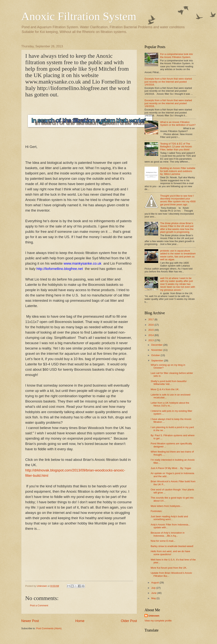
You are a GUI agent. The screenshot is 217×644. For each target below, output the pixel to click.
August (155, 583)
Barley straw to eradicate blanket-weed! (172, 546)
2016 (151, 325)
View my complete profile (158, 621)
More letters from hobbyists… (167, 506)
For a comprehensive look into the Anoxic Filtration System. (176, 55)
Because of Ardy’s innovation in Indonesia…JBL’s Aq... (168, 534)
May (154, 598)
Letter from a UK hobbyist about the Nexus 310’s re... (170, 404)
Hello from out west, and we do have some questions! (170, 553)
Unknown (154, 616)
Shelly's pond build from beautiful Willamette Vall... (169, 383)
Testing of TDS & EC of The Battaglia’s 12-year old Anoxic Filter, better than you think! (176, 147)
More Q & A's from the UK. (165, 389)
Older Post (129, 621)
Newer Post (30, 621)
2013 (151, 340)
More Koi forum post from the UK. (169, 568)
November (157, 350)
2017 (151, 319)
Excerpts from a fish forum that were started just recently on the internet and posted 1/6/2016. (168, 82)
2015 (151, 330)
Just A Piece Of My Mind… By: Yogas (171, 468)
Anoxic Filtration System (79, 16)
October (156, 355)
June (154, 593)
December (157, 345)
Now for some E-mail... (163, 541)
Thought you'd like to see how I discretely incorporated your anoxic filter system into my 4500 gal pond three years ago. (178, 200)
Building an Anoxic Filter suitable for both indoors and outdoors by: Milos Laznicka (178, 171)
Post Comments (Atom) (49, 628)
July (154, 588)
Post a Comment (39, 605)
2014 (151, 335)
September (158, 361)
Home (80, 621)
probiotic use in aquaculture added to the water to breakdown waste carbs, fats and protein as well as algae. (178, 255)
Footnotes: (156, 511)
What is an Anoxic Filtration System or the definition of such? (178, 123)
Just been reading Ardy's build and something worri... (169, 518)
